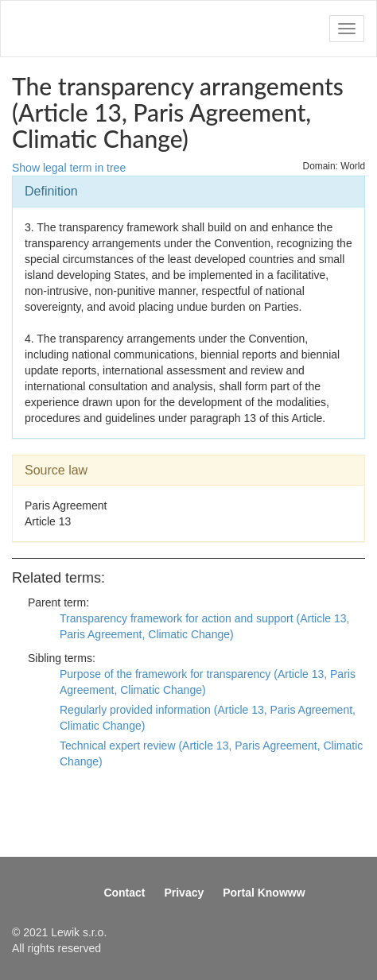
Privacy (184, 893)
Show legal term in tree (69, 168)
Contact (124, 893)
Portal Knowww (264, 893)
